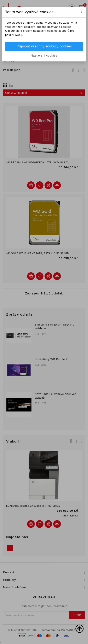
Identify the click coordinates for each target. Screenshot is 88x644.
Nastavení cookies (44, 55)
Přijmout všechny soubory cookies (44, 46)
